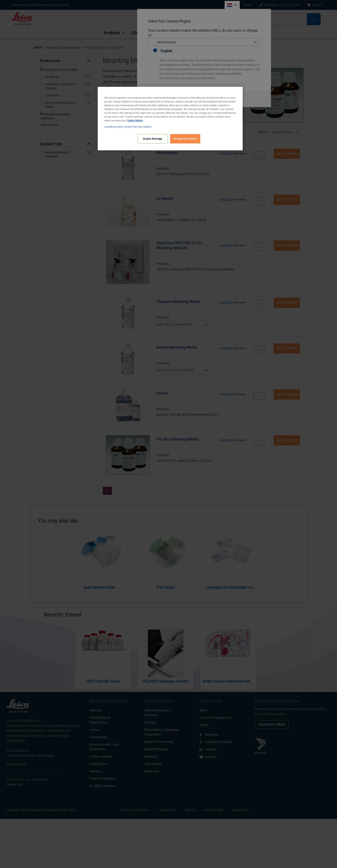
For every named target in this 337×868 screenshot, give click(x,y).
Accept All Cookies (185, 139)
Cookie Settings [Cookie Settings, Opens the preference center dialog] (153, 139)
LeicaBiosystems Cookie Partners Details (128, 127)
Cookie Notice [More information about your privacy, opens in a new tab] (135, 120)
